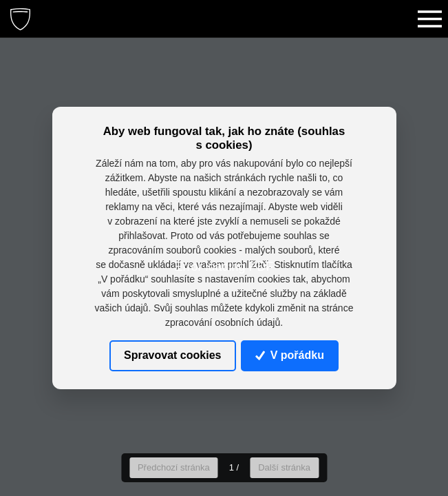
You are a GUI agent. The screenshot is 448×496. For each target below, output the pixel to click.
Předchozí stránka (174, 467)
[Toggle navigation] (429, 19)
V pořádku (290, 355)
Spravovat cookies (172, 355)
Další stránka (284, 467)
